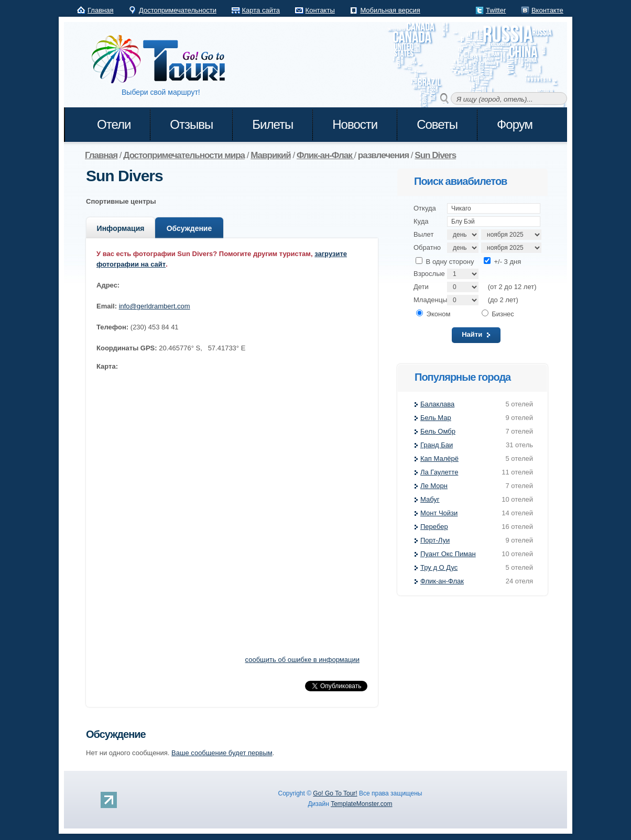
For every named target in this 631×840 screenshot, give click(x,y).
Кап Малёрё (439, 458)
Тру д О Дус (439, 567)
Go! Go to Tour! (164, 60)
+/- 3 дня (502, 262)
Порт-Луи (435, 540)
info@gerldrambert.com (155, 306)
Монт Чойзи (439, 513)
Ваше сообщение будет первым (222, 753)
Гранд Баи (437, 445)
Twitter (496, 10)
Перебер (434, 527)
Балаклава (437, 404)
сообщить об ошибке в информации (302, 660)
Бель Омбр (438, 431)
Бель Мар (436, 418)
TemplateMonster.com (361, 804)
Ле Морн (434, 486)
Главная (100, 10)
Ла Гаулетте (439, 472)
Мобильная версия (390, 10)
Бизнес (498, 314)
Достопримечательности (178, 10)
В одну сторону (445, 262)
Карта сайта (261, 10)
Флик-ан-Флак (442, 581)
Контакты (320, 10)
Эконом (433, 314)
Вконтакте (547, 10)
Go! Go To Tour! (335, 793)
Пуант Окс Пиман (448, 554)
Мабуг (430, 499)
